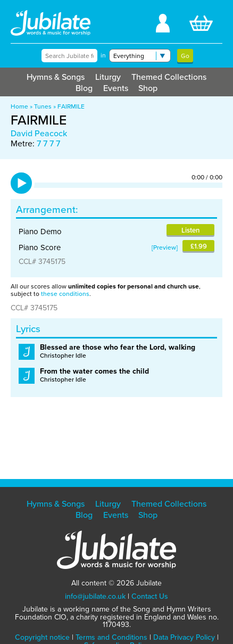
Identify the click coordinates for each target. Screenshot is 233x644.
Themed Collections (169, 77)
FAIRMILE (71, 106)
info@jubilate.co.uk (95, 596)
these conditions (65, 294)
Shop (148, 88)
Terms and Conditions (111, 637)
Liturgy (108, 77)
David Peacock (39, 133)
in (103, 55)
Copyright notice (42, 637)
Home (19, 106)
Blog (84, 88)
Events (116, 88)
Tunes (43, 106)
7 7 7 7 (48, 143)
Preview (165, 247)
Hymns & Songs (56, 77)
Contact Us (150, 596)
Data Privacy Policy (184, 637)
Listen (190, 230)
